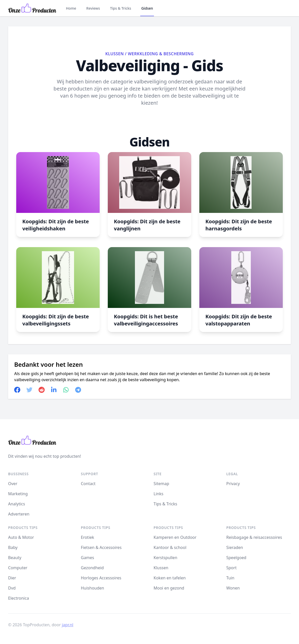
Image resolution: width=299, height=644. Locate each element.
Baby (13, 547)
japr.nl (68, 625)
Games (87, 558)
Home (71, 8)
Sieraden (235, 547)
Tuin (230, 578)
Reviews (93, 8)
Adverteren (19, 514)
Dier (12, 578)
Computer (18, 568)
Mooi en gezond (169, 588)
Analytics (17, 504)
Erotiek (87, 537)
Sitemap (162, 484)
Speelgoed (236, 558)
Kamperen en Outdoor (175, 537)
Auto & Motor (21, 537)
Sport (231, 568)
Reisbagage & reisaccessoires (254, 537)
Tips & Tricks (121, 8)
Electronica (19, 598)
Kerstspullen (166, 558)
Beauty (15, 558)
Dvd (12, 588)
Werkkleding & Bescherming (161, 54)
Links (159, 494)
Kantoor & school (170, 547)
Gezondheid (92, 568)
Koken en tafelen (170, 578)
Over (13, 484)
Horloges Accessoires (101, 578)
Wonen (233, 588)
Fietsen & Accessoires (101, 547)
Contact (88, 484)
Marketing (18, 494)
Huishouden (93, 588)
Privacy (233, 484)
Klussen (115, 54)
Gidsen (147, 8)
